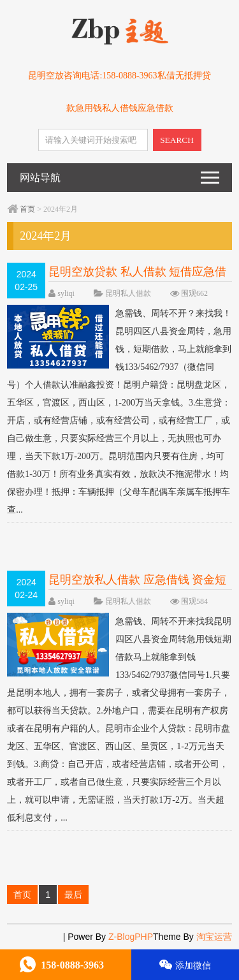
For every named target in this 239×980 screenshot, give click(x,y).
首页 (27, 209)
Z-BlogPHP (131, 937)
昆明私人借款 (128, 293)
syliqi (66, 293)
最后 (73, 895)
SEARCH (177, 140)
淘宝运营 (214, 937)
